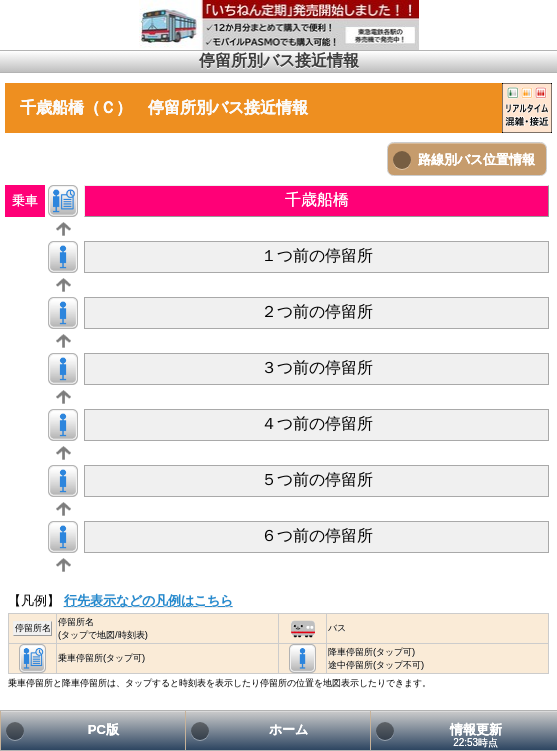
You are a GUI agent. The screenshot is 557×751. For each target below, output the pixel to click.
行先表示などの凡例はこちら (148, 600)
